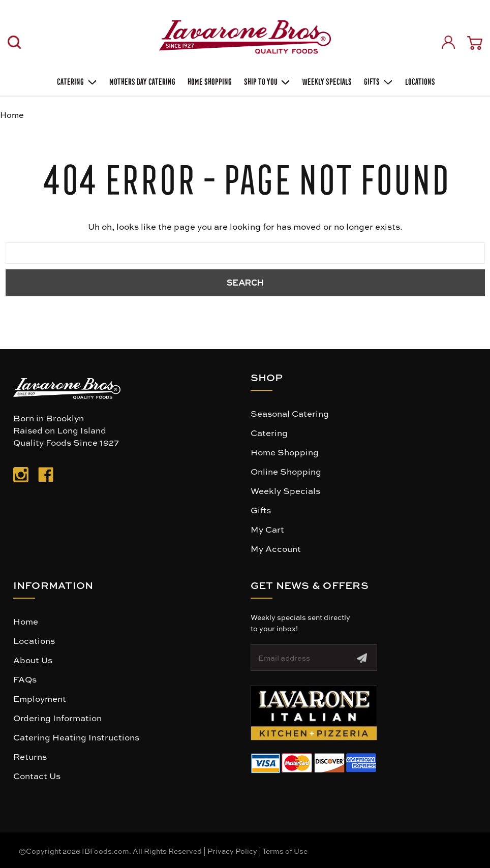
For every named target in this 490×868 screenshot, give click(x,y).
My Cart (267, 529)
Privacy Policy (232, 851)
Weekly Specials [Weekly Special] (326, 81)
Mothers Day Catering (141, 81)
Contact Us (37, 776)
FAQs (25, 679)
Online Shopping (286, 471)
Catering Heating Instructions (76, 737)
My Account (276, 548)
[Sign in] (448, 42)
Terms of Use (285, 851)
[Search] (14, 42)
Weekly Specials (285, 490)
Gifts (377, 81)
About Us (33, 660)
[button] (314, 713)
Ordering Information (57, 718)
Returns (30, 756)
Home (26, 621)
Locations (419, 81)
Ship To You (266, 81)
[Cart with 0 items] (475, 43)
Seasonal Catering (290, 413)
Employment (40, 698)
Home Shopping (209, 81)
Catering (76, 81)
